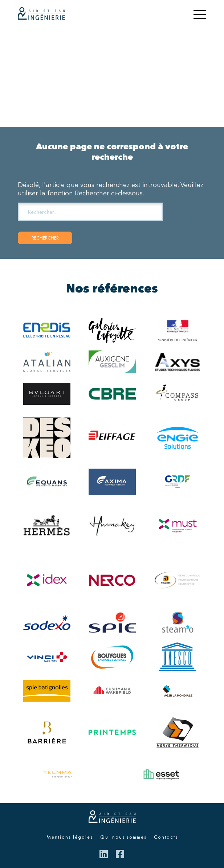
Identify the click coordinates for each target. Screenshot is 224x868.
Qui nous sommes (123, 837)
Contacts (166, 837)
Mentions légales (70, 837)
